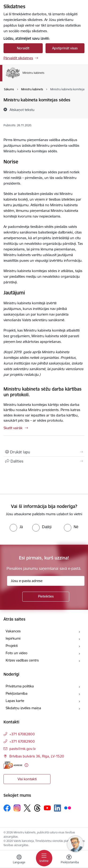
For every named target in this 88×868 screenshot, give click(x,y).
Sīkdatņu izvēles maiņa (23, 708)
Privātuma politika (20, 686)
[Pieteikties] (46, 597)
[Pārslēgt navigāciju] (44, 858)
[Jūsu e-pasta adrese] (46, 581)
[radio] (16, 527)
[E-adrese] (13, 765)
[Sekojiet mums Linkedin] (57, 808)
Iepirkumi (13, 638)
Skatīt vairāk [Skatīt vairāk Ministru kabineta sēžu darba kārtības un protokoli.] (13, 428)
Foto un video (17, 653)
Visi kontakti (27, 779)
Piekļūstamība (17, 693)
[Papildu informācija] (26, 765)
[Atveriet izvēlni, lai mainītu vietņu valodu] (19, 860)
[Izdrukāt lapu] (44, 452)
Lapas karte (15, 701)
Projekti (12, 646)
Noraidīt (23, 48)
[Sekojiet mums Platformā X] (27, 808)
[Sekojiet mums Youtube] (47, 808)
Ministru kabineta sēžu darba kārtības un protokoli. (42, 392)
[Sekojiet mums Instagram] (17, 808)
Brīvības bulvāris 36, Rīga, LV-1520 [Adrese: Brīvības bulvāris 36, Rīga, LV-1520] (37, 756)
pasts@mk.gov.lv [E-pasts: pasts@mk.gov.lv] (23, 749)
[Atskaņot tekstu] (22, 110)
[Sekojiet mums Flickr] (68, 808)
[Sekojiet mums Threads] (37, 808)
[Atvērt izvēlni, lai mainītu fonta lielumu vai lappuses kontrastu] (69, 860)
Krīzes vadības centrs (22, 660)
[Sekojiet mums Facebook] (7, 808)
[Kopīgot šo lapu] (44, 461)
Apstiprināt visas (65, 48)
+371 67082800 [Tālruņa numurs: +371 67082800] (22, 734)
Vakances (13, 631)
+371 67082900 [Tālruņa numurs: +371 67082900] (22, 741)
